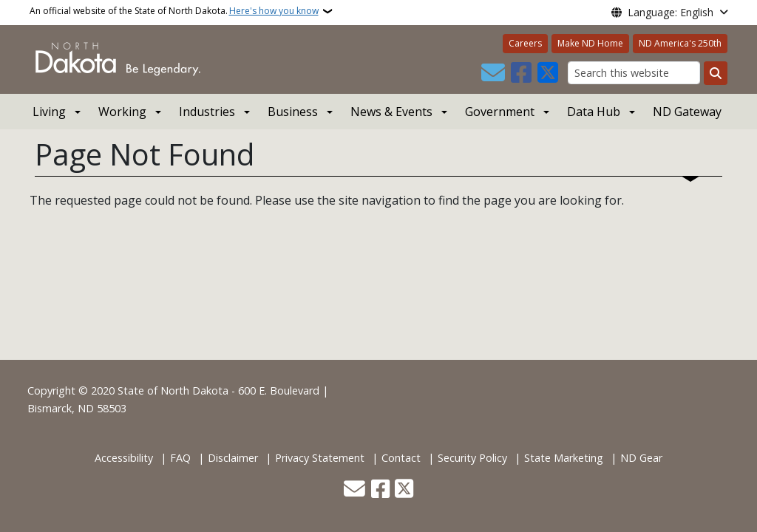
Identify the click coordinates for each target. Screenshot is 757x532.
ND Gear (641, 458)
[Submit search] (716, 73)
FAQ (180, 458)
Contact (401, 458)
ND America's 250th (680, 43)
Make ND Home (590, 43)
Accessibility (124, 458)
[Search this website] (634, 73)
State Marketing (564, 458)
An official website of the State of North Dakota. (174, 11)
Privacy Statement (320, 458)
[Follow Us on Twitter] (548, 73)
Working (122, 112)
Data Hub (594, 112)
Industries (207, 112)
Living (49, 112)
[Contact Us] (493, 73)
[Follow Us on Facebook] (521, 73)
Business (293, 112)
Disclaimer (233, 458)
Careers (525, 43)
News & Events (391, 112)
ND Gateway (687, 112)
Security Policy (472, 458)
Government (500, 112)
